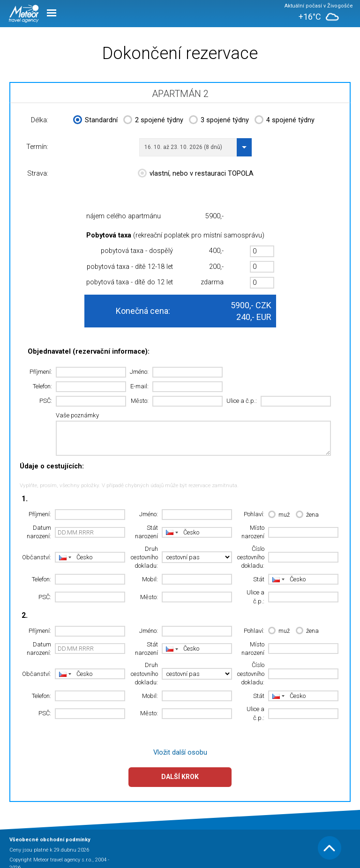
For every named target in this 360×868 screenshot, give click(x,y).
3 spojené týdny (219, 121)
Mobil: (150, 579)
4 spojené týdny (285, 121)
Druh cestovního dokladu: (144, 557)
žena (307, 515)
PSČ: (46, 401)
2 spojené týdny (153, 121)
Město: (140, 401)
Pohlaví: (254, 514)
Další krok (180, 777)
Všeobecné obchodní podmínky (50, 840)
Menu (52, 13)
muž (279, 515)
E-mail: (139, 386)
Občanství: (37, 557)
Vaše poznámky (77, 415)
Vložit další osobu (180, 753)
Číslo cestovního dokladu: (251, 557)
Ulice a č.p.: (242, 401)
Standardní (95, 121)
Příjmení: (41, 372)
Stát (259, 579)
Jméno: (139, 372)
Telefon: (42, 386)
